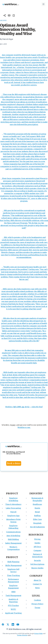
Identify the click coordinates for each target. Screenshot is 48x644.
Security (37, 560)
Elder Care (37, 519)
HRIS (13, 592)
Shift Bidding (13, 539)
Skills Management (13, 565)
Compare (37, 550)
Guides (37, 543)
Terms (37, 608)
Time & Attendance (13, 504)
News (37, 588)
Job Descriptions (37, 564)
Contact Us (37, 584)
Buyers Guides (37, 568)
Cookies (37, 600)
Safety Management (13, 543)
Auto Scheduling (13, 536)
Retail (37, 512)
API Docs (37, 547)
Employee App (13, 516)
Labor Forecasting (13, 508)
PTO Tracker (13, 606)
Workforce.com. (24, 427)
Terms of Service (22, 635)
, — (18, 407)
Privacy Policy (37, 604)
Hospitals (37, 523)
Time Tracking (13, 575)
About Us (37, 580)
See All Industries (37, 527)
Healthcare (37, 504)
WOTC (13, 609)
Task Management (13, 595)
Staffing (37, 516)
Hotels (37, 508)
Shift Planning (13, 562)
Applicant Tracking (13, 613)
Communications (13, 532)
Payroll (13, 512)
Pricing (37, 539)
